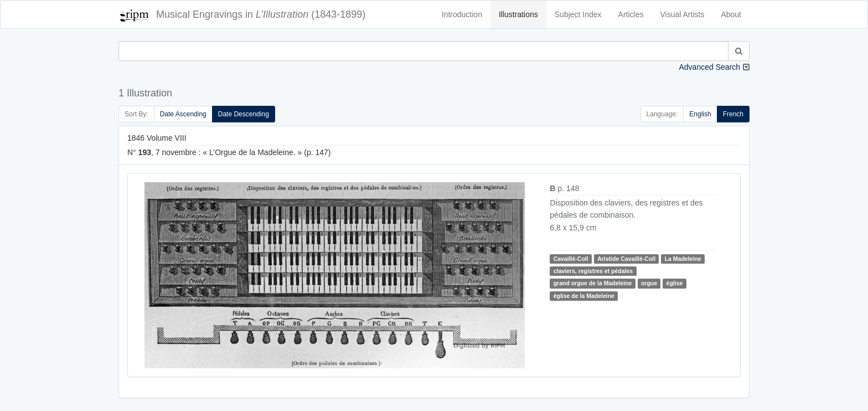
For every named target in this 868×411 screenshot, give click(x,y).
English (700, 114)
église (675, 283)
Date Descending (244, 114)
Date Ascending (183, 114)
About (731, 14)
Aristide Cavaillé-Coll (626, 259)
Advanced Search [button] (709, 67)
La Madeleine (683, 259)
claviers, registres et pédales (593, 271)
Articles (631, 14)
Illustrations (518, 14)
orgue (649, 283)
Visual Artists (683, 14)
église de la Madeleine (584, 296)
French (733, 114)
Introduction (462, 14)
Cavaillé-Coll (571, 259)
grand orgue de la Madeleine (593, 283)
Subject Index (578, 14)
